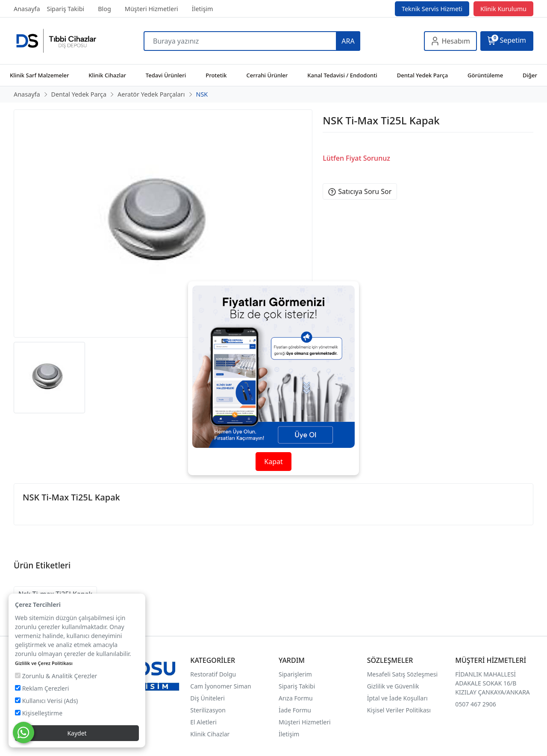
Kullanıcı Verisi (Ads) (46, 701)
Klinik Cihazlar (210, 734)
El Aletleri (203, 722)
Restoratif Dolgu (213, 674)
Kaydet (77, 733)
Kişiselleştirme (39, 713)
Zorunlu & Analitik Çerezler (56, 676)
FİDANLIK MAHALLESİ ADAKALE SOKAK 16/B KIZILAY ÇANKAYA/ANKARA (492, 683)
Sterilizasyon (208, 710)
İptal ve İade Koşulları (397, 698)
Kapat (273, 462)
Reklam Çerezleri (42, 688)
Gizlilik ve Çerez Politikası (44, 663)
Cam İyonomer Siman (221, 686)
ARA (348, 41)
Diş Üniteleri (207, 698)
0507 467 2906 (475, 704)
